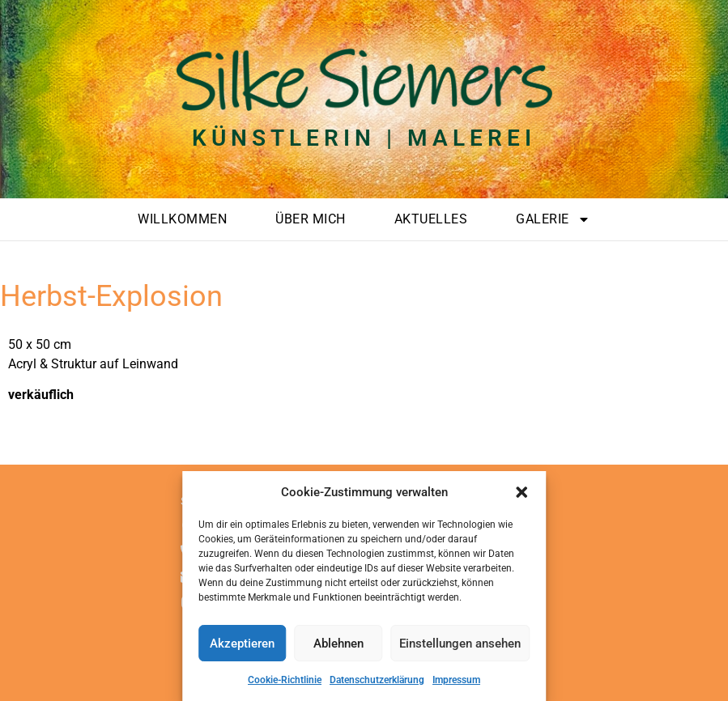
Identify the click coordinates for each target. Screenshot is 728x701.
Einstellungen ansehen (460, 644)
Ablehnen (338, 644)
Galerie (553, 219)
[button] (522, 492)
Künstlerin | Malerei (364, 138)
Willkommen (182, 219)
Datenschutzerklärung (377, 680)
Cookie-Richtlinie (285, 680)
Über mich (311, 219)
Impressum (456, 680)
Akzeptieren (242, 644)
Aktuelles (431, 219)
